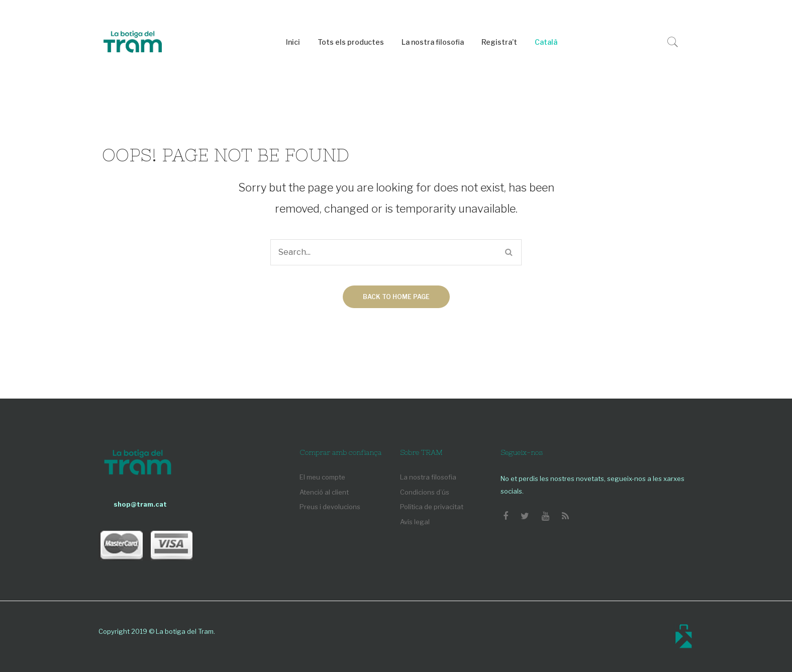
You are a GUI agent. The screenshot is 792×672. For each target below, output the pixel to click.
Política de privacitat (432, 507)
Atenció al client (324, 492)
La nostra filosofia (428, 477)
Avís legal (415, 522)
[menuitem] (293, 42)
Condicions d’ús (425, 492)
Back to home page (396, 297)
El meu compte (322, 477)
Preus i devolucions (330, 507)
